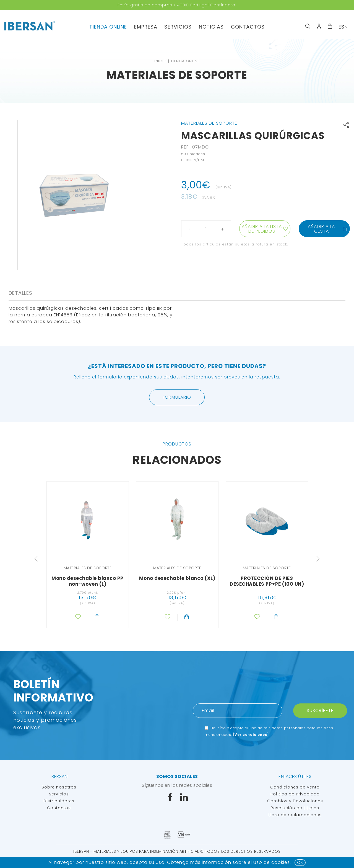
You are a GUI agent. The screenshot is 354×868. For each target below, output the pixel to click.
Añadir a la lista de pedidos (262, 229)
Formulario (177, 397)
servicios (178, 27)
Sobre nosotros (59, 787)
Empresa (146, 27)
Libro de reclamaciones (295, 815)
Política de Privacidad (295, 794)
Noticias (211, 27)
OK (300, 862)
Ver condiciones (251, 735)
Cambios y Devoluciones (295, 801)
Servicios (59, 794)
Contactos (248, 27)
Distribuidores (59, 801)
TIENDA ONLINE (108, 27)
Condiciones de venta (295, 787)
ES (342, 27)
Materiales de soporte (177, 75)
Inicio (161, 61)
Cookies (281, 862)
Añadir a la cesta (328, 229)
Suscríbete (320, 710)
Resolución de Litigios (295, 808)
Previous (36, 559)
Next (318, 559)
